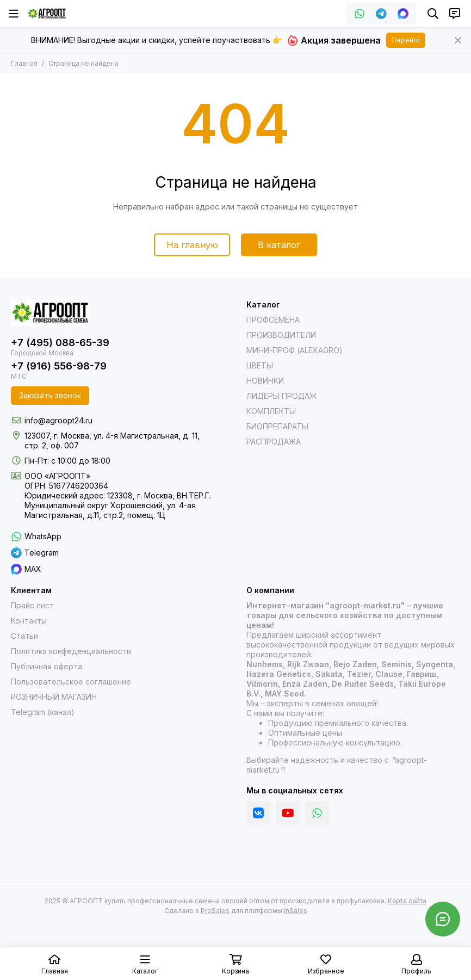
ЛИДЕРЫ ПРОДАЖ (281, 396)
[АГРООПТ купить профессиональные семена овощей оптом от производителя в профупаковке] (47, 14)
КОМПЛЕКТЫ (271, 411)
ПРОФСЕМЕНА (273, 320)
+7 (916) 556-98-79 (59, 366)
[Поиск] (433, 14)
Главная (24, 63)
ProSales (215, 911)
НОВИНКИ (265, 381)
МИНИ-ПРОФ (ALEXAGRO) (295, 350)
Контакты (29, 621)
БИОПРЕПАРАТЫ (277, 426)
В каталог (279, 245)
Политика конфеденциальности (71, 651)
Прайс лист (32, 605)
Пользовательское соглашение (71, 682)
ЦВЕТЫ (260, 365)
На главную (192, 245)
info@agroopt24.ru (58, 420)
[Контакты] (455, 14)
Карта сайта (407, 901)
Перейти (406, 40)
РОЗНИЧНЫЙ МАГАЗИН (54, 697)
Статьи (24, 636)
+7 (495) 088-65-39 (60, 343)
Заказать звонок (50, 395)
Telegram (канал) (43, 712)
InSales (296, 911)
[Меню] (14, 14)
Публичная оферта (47, 666)
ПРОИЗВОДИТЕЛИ (281, 335)
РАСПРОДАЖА (274, 442)
